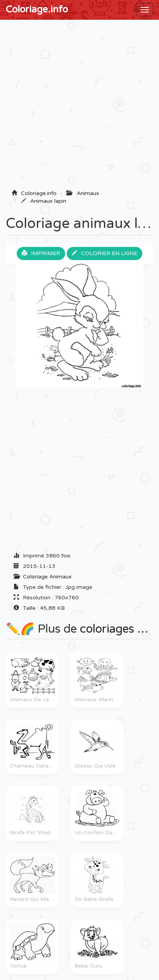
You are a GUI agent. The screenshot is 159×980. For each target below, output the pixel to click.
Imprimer (41, 253)
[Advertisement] (79, 107)
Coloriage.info (37, 9)
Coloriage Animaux (47, 577)
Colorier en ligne (105, 253)
